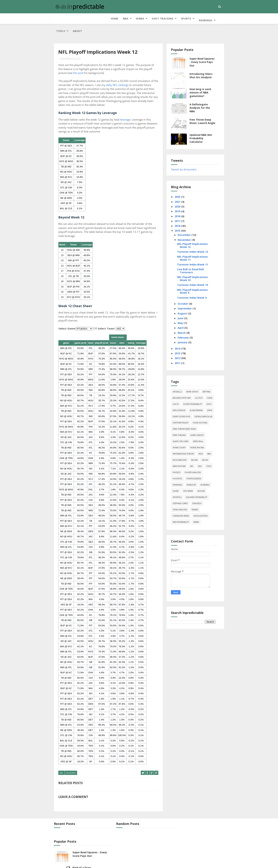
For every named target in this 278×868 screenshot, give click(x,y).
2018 (182, 204)
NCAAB (199, 448)
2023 (182, 185)
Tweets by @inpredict (188, 157)
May (185, 311)
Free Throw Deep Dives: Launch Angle (207, 109)
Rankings (151, 19)
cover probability (197, 392)
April (185, 316)
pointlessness (198, 466)
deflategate (184, 398)
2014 (182, 336)
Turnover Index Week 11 (197, 252)
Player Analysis (197, 460)
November (189, 227)
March (186, 320)
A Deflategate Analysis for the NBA (204, 95)
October (188, 291)
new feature (184, 454)
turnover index (185, 504)
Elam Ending (201, 398)
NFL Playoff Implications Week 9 (197, 279)
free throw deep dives (189, 417)
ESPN (214, 398)
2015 (182, 218)
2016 (182, 213)
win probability (185, 510)
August (187, 301)
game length (201, 423)
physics (181, 460)
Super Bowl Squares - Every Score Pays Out (206, 50)
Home (60, 19)
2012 (182, 346)
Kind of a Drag (197, 838)
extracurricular (208, 404)
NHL (204, 454)
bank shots (197, 379)
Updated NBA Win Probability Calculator (205, 126)
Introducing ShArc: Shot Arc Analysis (206, 63)
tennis (199, 497)
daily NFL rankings (122, 73)
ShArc (180, 479)
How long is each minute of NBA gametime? (205, 80)
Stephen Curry (185, 491)
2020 (182, 194)
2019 (182, 199)
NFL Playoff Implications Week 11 (197, 246)
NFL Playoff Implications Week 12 (197, 233)
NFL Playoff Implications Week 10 (197, 266)
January (187, 330)
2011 (182, 351)
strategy (201, 491)
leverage (125, 107)
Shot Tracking (108, 19)
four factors (205, 410)
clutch (203, 386)
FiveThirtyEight (185, 410)
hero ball (203, 429)
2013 (182, 341)
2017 (182, 209)
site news (193, 479)
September (190, 296)
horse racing (201, 435)
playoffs (71, 761)
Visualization (205, 504)
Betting (211, 379)
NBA (71, 19)
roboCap (196, 472)
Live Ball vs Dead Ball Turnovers (195, 258)
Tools (170, 19)
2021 (182, 189)
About (187, 19)
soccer (205, 479)
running (209, 472)
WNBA (86, 19)
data (213, 392)
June (185, 306)
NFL (62, 761)
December (189, 222)
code (214, 386)
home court (184, 435)
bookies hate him (186, 386)
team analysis (184, 497)
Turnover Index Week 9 (196, 285)
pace (213, 454)
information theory (188, 441)
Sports (132, 19)
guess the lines (185, 429)
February (188, 325)
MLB (205, 441)
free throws (184, 423)
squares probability (201, 485)
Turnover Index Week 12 (197, 239)
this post (78, 61)
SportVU (182, 485)
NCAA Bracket (184, 448)
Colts (180, 392)
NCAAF (209, 448)
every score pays (186, 404)
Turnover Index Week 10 (197, 273)
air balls (182, 379)
